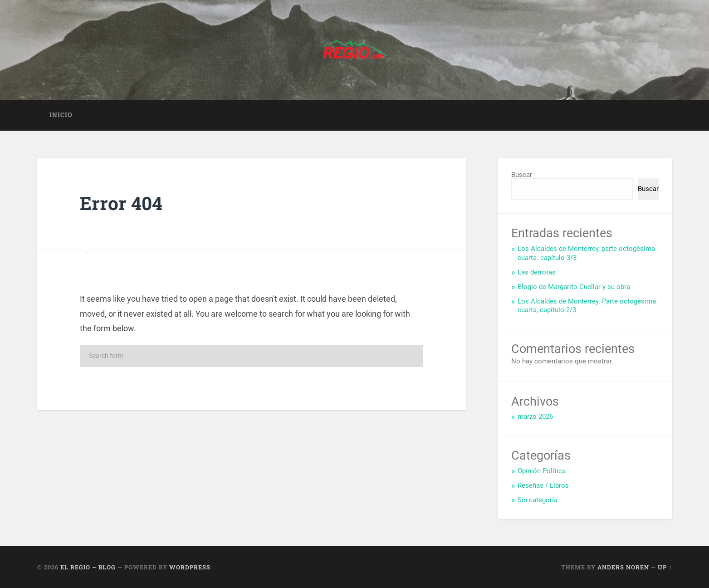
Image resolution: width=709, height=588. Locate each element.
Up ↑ (665, 567)
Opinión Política (542, 471)
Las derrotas (537, 272)
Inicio (61, 115)
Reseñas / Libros (543, 485)
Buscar (522, 175)
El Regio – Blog (88, 567)
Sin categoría (538, 500)
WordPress (190, 567)
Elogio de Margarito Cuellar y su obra (574, 287)
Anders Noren (623, 567)
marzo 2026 (535, 416)
